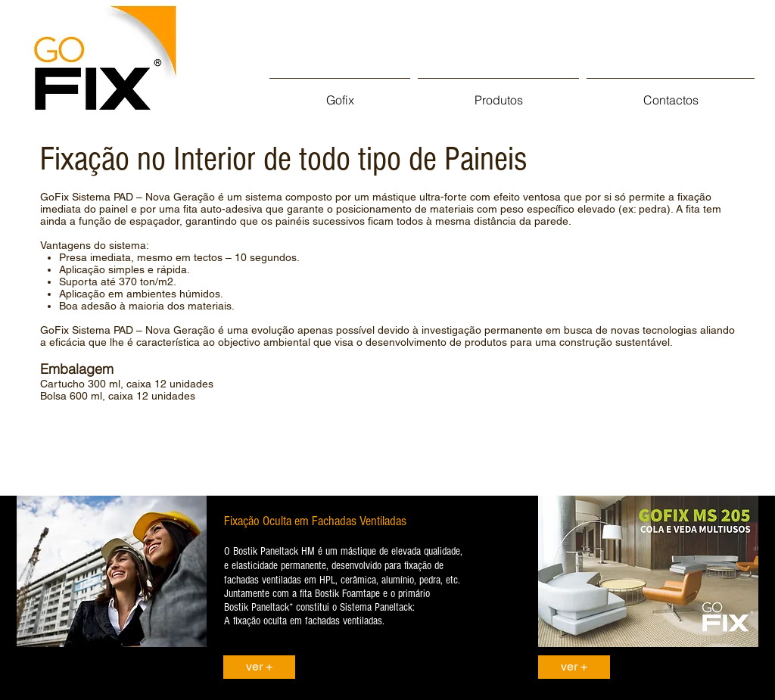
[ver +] (259, 667)
